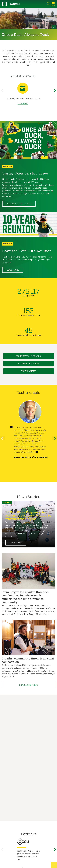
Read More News (29, 685)
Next (55, 92)
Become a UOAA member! (19, 204)
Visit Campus (29, 371)
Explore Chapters (28, 364)
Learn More (13, 270)
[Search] (48, 4)
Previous (3, 92)
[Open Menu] (53, 4)
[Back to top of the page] (54, 865)
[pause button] (54, 27)
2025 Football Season (28, 356)
